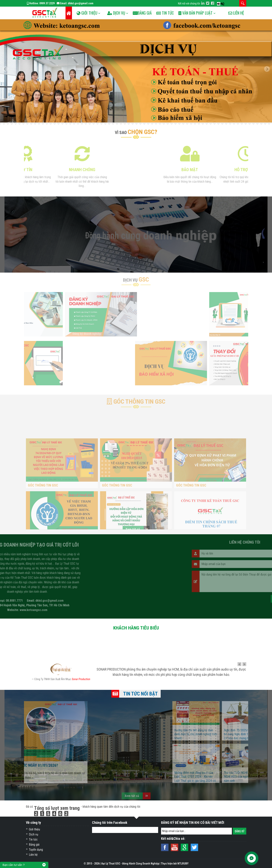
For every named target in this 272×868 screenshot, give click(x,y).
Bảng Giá (148, 13)
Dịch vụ (34, 834)
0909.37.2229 (47, 3)
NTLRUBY (183, 864)
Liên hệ (236, 26)
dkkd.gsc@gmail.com (81, 3)
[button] (7, 71)
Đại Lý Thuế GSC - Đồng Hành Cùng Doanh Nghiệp (130, 864)
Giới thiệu (34, 829)
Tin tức (171, 13)
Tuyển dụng (36, 850)
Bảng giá (34, 845)
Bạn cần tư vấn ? (14, 865)
